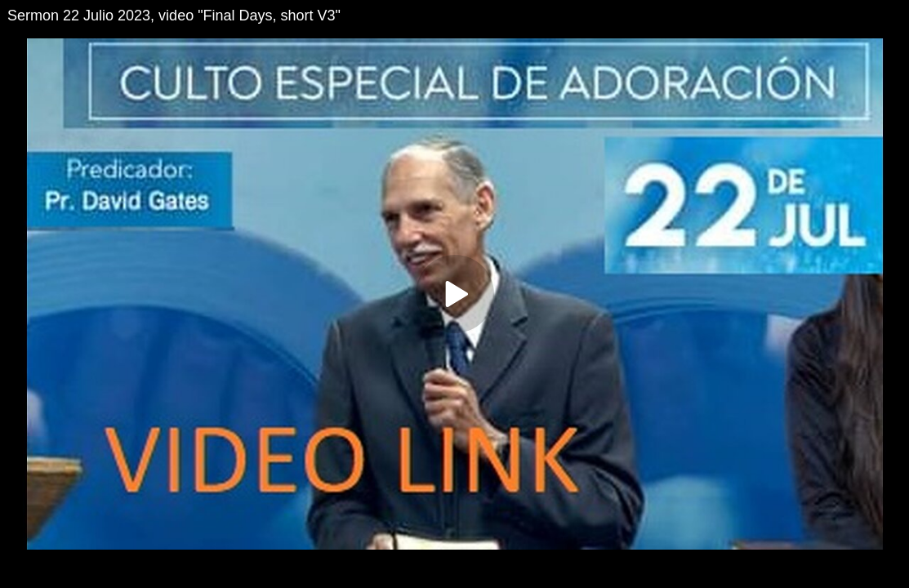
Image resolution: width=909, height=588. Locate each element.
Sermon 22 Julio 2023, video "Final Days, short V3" (174, 16)
